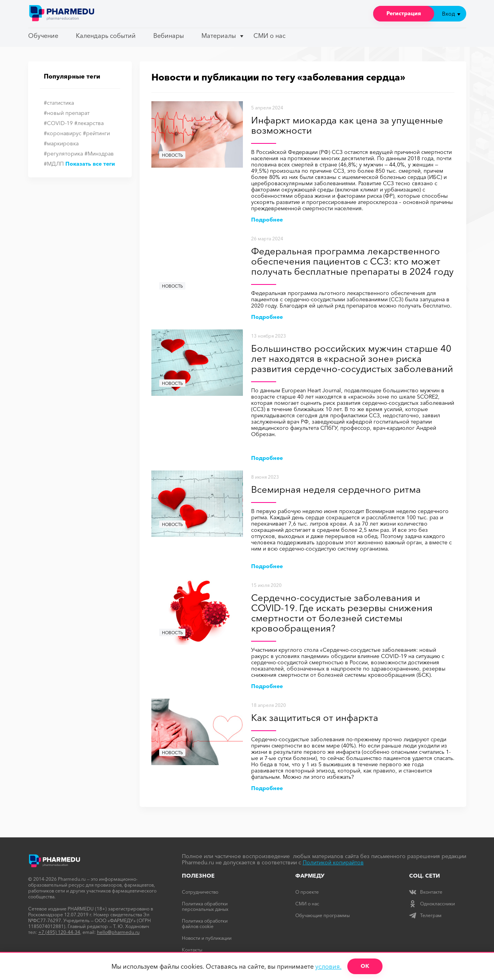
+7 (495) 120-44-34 (59, 932)
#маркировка (61, 143)
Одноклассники (432, 904)
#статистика (59, 103)
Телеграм (425, 915)
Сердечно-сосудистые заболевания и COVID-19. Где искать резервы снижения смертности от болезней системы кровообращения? (342, 613)
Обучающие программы (322, 915)
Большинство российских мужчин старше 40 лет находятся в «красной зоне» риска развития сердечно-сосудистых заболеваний (352, 359)
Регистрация (404, 13)
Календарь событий (106, 36)
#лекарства (89, 123)
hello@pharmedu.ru (118, 932)
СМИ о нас (269, 36)
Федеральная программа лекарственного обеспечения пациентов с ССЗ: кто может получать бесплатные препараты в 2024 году (352, 262)
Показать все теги (90, 164)
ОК (365, 966)
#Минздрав (99, 154)
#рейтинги (96, 133)
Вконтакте (426, 892)
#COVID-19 (58, 123)
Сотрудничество (200, 892)
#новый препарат (67, 113)
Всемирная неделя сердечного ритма (336, 490)
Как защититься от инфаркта (315, 718)
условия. (328, 966)
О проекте (307, 892)
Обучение (43, 36)
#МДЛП (54, 164)
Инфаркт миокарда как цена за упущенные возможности (347, 126)
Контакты (192, 950)
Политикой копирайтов (333, 862)
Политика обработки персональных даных (205, 906)
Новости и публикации (207, 938)
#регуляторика (63, 154)
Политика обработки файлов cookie (205, 924)
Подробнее (267, 220)
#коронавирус (63, 133)
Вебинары (169, 36)
